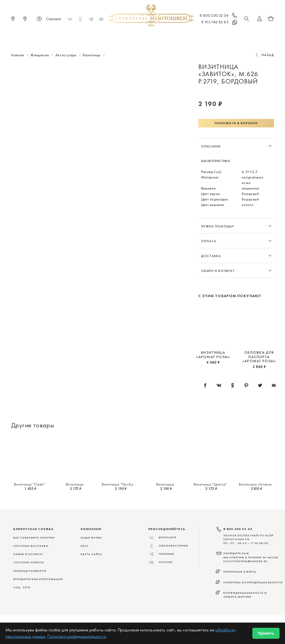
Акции (226, 36)
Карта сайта (91, 554)
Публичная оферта (240, 572)
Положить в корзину (236, 123)
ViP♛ (209, 36)
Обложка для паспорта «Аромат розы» (259, 357)
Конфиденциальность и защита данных (245, 595)
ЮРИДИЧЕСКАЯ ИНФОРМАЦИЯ (38, 579)
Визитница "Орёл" (29, 484)
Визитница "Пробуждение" (125, 484)
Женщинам (134, 36)
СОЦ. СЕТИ (22, 587)
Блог (85, 546)
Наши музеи (91, 538)
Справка (48, 19)
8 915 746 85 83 (220, 23)
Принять (266, 633)
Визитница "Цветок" (210, 484)
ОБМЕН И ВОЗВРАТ (28, 554)
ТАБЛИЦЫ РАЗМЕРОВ (30, 571)
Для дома (189, 36)
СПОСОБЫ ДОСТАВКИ (31, 546)
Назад (268, 55)
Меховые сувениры (98, 36)
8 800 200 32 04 (219, 16)
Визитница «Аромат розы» (213, 354)
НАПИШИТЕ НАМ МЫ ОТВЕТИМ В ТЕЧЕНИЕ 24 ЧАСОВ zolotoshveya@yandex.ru (251, 557)
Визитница (75, 484)
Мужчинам (162, 36)
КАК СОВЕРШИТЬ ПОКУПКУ (34, 538)
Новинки (65, 36)
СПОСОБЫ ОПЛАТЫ (29, 562)
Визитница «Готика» (255, 484)
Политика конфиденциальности (253, 582)
